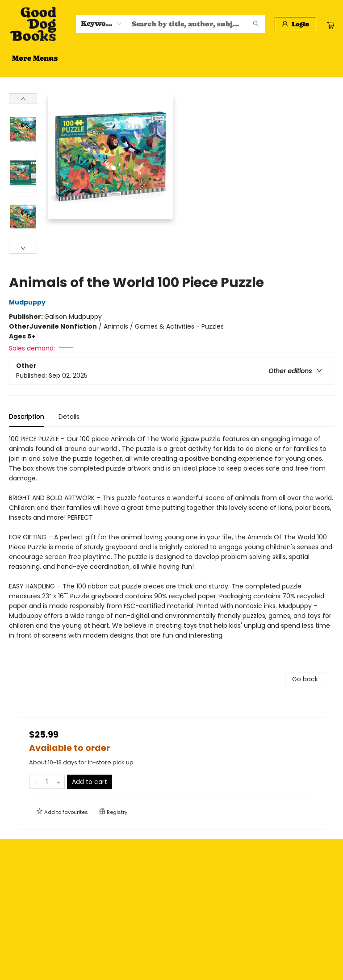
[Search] (256, 24)
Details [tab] (69, 417)
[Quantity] (47, 782)
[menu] (171, 58)
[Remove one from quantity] (35, 782)
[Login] (295, 24)
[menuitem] (23, 58)
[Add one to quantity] (59, 782)
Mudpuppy (29, 302)
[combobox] (102, 24)
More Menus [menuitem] (250, 58)
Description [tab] (27, 417)
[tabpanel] (171, 548)
